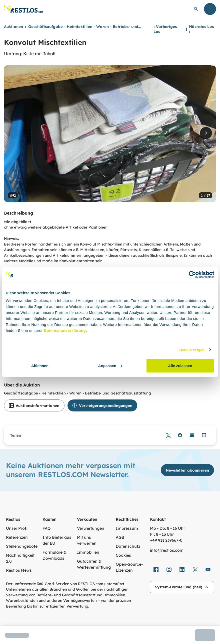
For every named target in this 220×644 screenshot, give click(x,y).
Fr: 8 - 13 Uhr (162, 534)
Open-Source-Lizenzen (129, 567)
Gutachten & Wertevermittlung (94, 564)
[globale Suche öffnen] (196, 9)
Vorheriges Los (165, 29)
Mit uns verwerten (87, 540)
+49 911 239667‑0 (166, 540)
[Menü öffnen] (210, 9)
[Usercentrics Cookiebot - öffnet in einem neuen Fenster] (192, 274)
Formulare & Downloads (54, 555)
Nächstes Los (201, 29)
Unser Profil (17, 528)
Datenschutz (128, 546)
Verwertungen (91, 528)
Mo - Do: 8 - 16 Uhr (167, 528)
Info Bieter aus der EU (57, 540)
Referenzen (17, 537)
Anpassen (110, 366)
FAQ (47, 528)
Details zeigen (192, 350)
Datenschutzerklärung (65, 330)
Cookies (123, 555)
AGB (120, 537)
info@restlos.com (167, 550)
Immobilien (88, 552)
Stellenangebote (22, 546)
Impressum (127, 528)
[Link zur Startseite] (23, 9)
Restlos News (19, 570)
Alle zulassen (180, 366)
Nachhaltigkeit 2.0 (20, 558)
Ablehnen (40, 366)
